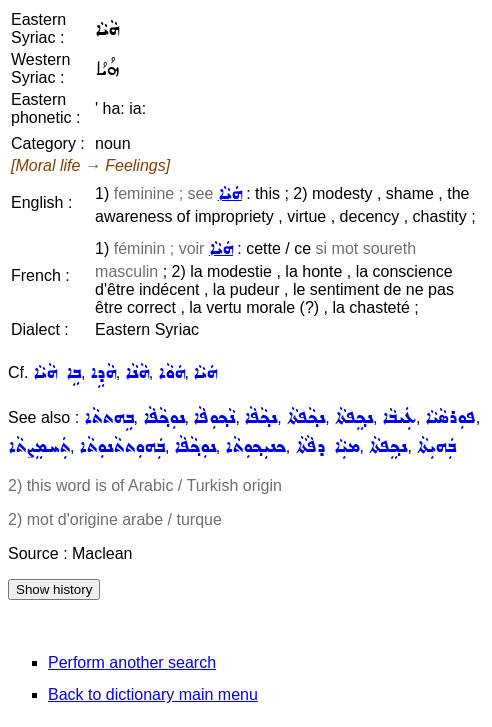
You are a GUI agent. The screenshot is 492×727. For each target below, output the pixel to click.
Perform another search (132, 662)
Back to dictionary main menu (153, 694)
